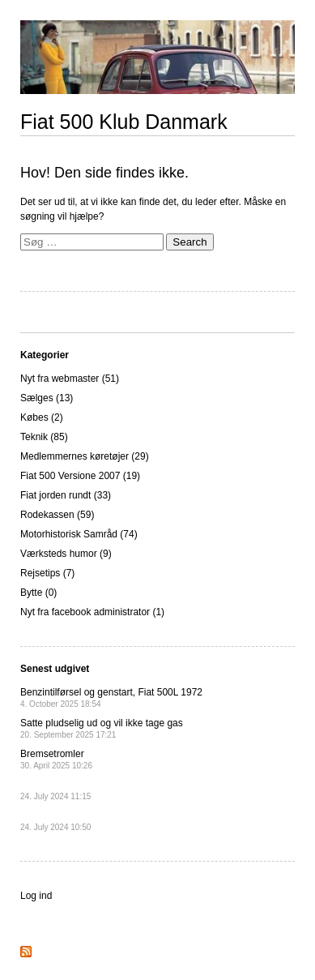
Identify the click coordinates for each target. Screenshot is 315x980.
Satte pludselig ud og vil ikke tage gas (102, 728)
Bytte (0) (38, 593)
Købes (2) (42, 417)
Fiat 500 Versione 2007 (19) (80, 476)
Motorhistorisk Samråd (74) (79, 534)
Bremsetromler (56, 759)
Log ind (36, 896)
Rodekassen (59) (57, 515)
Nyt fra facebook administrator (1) (92, 612)
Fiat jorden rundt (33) (66, 495)
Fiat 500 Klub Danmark (124, 122)
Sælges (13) (47, 398)
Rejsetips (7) (47, 573)
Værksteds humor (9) (66, 554)
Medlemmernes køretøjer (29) (85, 456)
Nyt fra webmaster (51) (70, 379)
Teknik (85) (44, 437)
